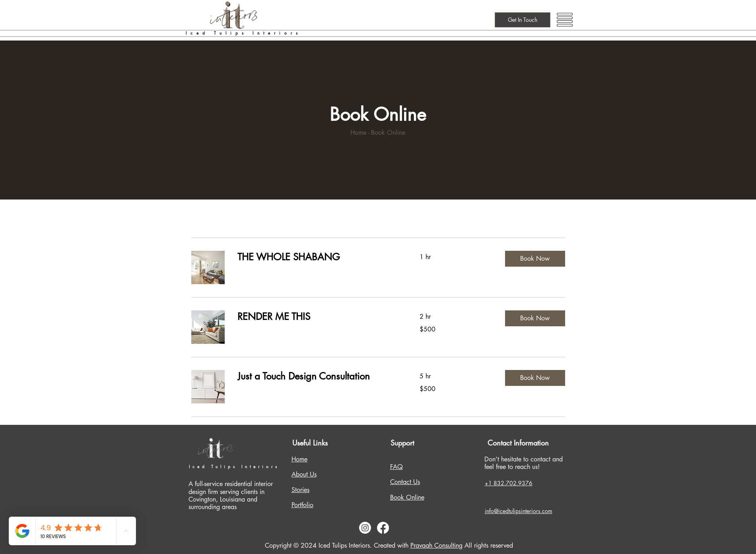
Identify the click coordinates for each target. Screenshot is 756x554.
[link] (319, 257)
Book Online (407, 497)
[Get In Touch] (523, 20)
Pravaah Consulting (436, 545)
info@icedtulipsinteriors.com (519, 511)
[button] (565, 20)
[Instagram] (365, 528)
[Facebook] (383, 528)
